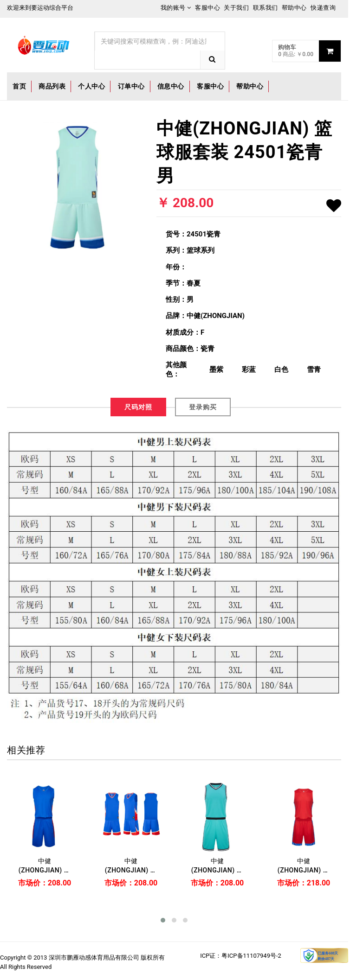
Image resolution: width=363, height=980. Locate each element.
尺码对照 (138, 407)
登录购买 (203, 407)
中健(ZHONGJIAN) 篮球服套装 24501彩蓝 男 (131, 866)
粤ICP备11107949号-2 (251, 956)
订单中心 (131, 86)
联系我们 (266, 8)
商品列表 (52, 86)
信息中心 (171, 86)
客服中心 (207, 8)
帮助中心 (294, 8)
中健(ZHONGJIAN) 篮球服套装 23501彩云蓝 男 (45, 866)
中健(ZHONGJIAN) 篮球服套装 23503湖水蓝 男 (217, 866)
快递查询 (323, 8)
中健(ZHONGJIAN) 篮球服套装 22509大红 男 (304, 866)
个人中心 (91, 86)
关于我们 (236, 8)
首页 (19, 86)
